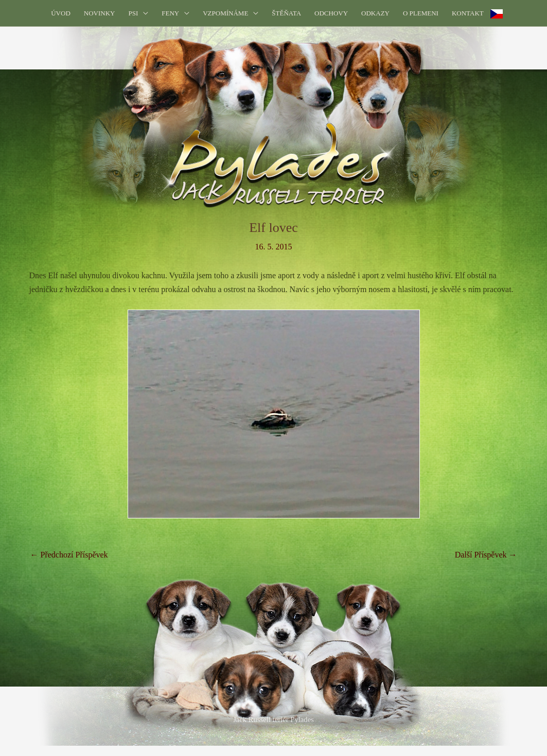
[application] (143, 13)
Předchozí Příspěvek (69, 555)
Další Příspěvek (486, 555)
